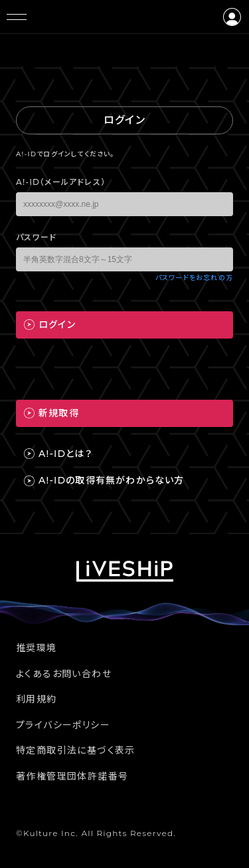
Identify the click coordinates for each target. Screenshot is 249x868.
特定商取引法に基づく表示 (76, 750)
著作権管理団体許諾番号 (72, 776)
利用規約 (37, 699)
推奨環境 (37, 648)
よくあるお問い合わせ (64, 674)
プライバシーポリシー (63, 725)
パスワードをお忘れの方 (194, 278)
